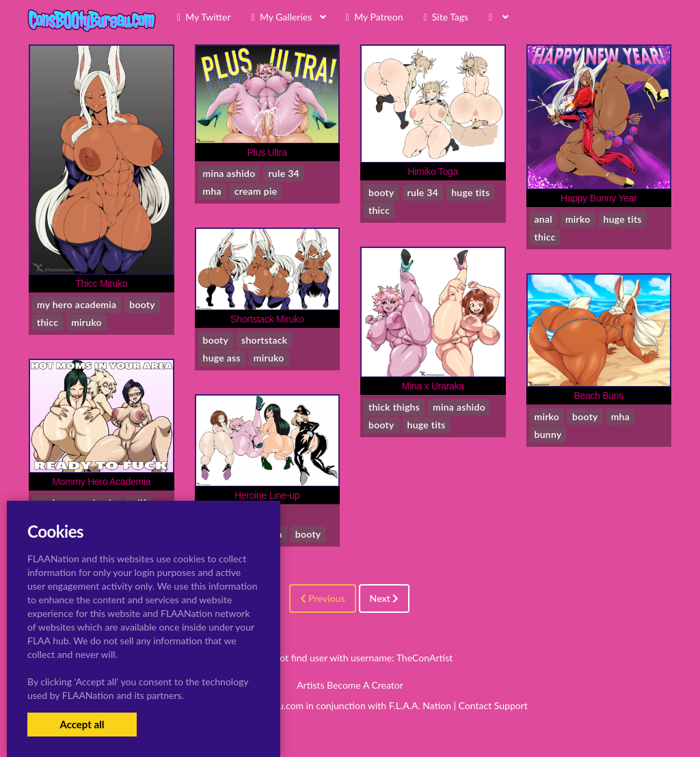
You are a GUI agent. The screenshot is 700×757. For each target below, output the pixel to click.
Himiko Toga (433, 171)
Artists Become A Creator (350, 685)
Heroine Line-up (267, 495)
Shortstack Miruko (267, 319)
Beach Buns (598, 396)
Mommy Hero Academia (101, 482)
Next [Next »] (385, 598)
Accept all (82, 724)
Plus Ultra (267, 152)
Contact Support (493, 705)
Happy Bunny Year (599, 198)
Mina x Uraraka (433, 386)
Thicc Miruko (101, 284)
